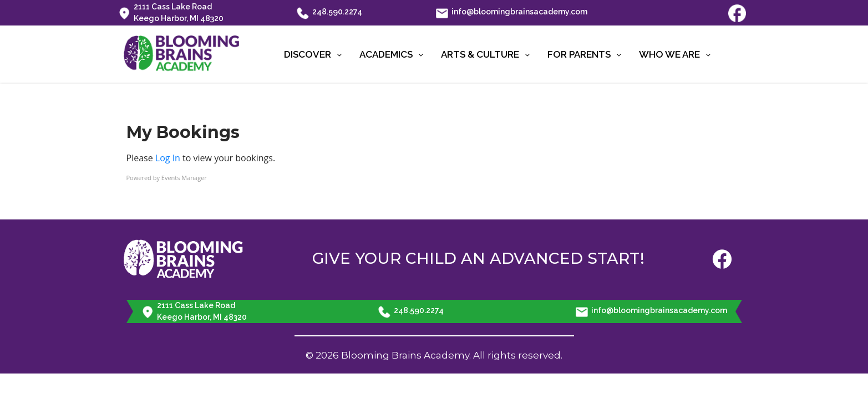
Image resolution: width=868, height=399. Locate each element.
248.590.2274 (329, 13)
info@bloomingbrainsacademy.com (512, 13)
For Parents (584, 54)
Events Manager (184, 178)
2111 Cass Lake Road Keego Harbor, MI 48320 (171, 12)
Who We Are (675, 54)
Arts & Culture (485, 54)
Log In (168, 158)
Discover (313, 54)
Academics (391, 54)
